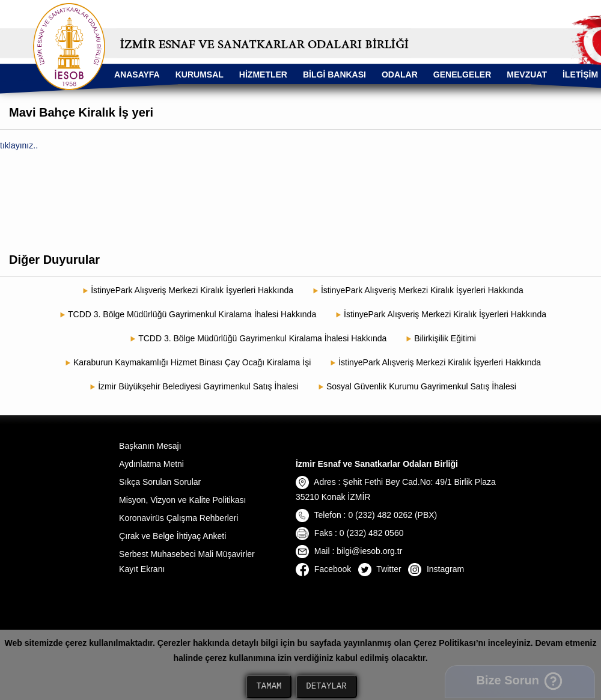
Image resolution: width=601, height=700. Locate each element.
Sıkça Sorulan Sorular (160, 482)
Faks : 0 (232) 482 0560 (350, 533)
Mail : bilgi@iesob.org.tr (349, 551)
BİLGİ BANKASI (334, 75)
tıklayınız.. (19, 145)
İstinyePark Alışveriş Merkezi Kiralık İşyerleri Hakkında (192, 290)
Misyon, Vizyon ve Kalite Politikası (182, 500)
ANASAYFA (137, 75)
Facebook (323, 569)
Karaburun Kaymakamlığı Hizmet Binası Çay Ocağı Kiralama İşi (192, 362)
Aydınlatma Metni (151, 464)
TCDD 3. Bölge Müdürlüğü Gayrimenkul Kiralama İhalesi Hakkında (192, 314)
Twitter (380, 569)
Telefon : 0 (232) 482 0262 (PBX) (366, 515)
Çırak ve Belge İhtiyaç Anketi (172, 536)
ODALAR (400, 75)
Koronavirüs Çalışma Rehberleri (178, 518)
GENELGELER (462, 75)
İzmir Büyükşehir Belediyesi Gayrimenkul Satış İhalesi (198, 386)
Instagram (436, 569)
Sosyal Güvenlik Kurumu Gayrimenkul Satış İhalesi (421, 386)
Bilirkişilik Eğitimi (445, 338)
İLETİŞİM (580, 75)
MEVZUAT (527, 75)
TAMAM (269, 686)
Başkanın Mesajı (150, 446)
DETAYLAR (326, 686)
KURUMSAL (200, 75)
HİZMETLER (263, 75)
